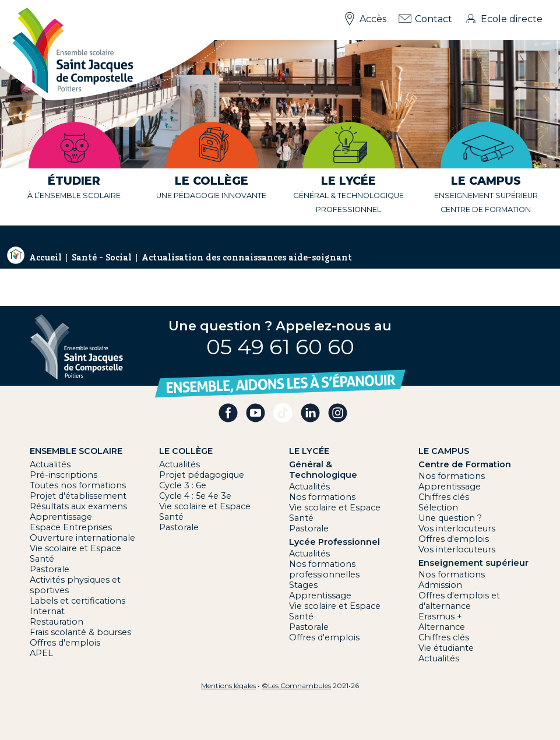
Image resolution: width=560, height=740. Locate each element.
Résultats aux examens (78, 506)
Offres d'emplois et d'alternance (459, 601)
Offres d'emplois (65, 643)
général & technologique (348, 195)
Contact (434, 19)
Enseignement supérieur (486, 195)
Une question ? (450, 518)
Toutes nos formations (78, 485)
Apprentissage (61, 517)
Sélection (438, 508)
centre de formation (486, 209)
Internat (47, 611)
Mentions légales (228, 686)
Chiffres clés (444, 497)
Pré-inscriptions (64, 475)
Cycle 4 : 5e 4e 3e (195, 496)
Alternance (442, 627)
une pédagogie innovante (211, 195)
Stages (303, 585)
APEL (41, 653)
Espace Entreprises (71, 527)
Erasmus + (440, 616)
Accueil (45, 258)
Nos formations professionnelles (324, 569)
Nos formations (322, 497)
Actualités (50, 464)
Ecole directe (512, 19)
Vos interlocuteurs (457, 528)
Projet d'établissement (78, 496)
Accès (373, 19)
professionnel (348, 209)
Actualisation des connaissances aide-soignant (247, 258)
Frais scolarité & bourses (80, 632)
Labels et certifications (78, 601)
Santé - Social (102, 258)
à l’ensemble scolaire (74, 195)
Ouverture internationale (82, 538)
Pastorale (50, 569)
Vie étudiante (446, 648)
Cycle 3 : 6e (183, 485)
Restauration (57, 622)
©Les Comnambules (296, 686)
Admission (440, 585)
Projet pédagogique (202, 475)
